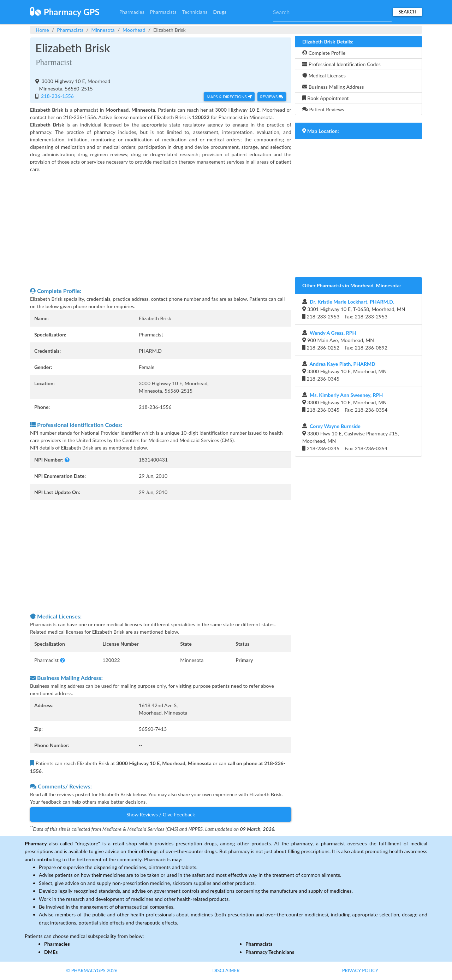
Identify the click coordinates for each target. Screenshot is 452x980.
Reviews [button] (272, 97)
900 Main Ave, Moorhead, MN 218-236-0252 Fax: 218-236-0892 (345, 340)
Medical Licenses (324, 75)
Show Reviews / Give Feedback (161, 814)
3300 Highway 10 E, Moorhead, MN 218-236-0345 (344, 371)
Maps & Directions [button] (229, 97)
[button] (67, 460)
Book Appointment (326, 98)
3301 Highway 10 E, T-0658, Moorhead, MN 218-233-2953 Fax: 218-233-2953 (354, 309)
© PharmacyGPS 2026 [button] (92, 970)
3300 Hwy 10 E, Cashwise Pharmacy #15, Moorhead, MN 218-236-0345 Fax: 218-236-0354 (351, 437)
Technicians (195, 12)
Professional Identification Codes (341, 64)
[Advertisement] (161, 230)
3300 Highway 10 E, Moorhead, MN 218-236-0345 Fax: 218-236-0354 (345, 402)
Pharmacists (163, 12)
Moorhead (134, 30)
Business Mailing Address (333, 87)
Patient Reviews (323, 109)
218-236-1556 (57, 96)
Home (42, 30)
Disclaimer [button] (226, 970)
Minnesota (103, 30)
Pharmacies (132, 12)
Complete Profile (324, 53)
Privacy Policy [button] (360, 970)
